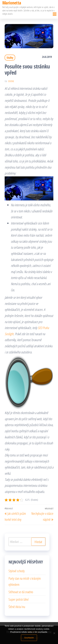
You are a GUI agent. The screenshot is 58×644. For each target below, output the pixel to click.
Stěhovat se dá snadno (21, 592)
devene (11, 81)
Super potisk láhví (19, 599)
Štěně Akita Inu (17, 607)
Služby (10, 58)
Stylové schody (17, 571)
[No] (54, 633)
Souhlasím (29, 638)
